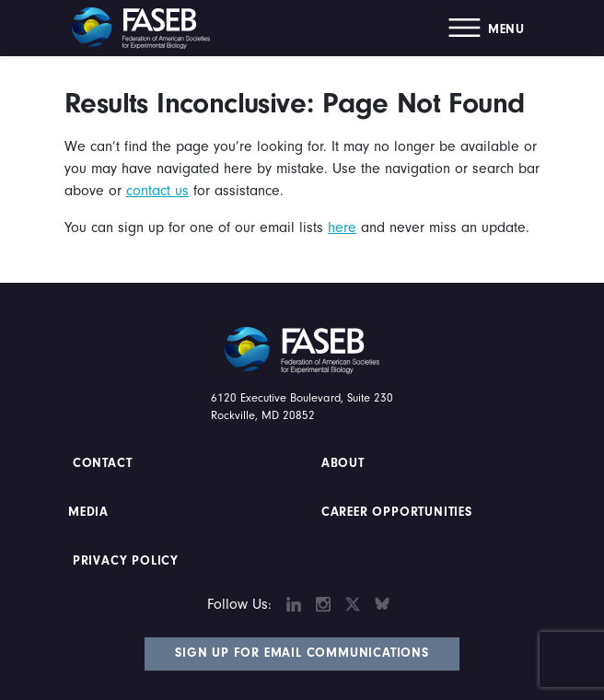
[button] (487, 28)
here (342, 227)
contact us (157, 191)
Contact (105, 463)
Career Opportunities (395, 512)
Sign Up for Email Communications (302, 653)
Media (88, 512)
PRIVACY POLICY (126, 561)
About (343, 463)
